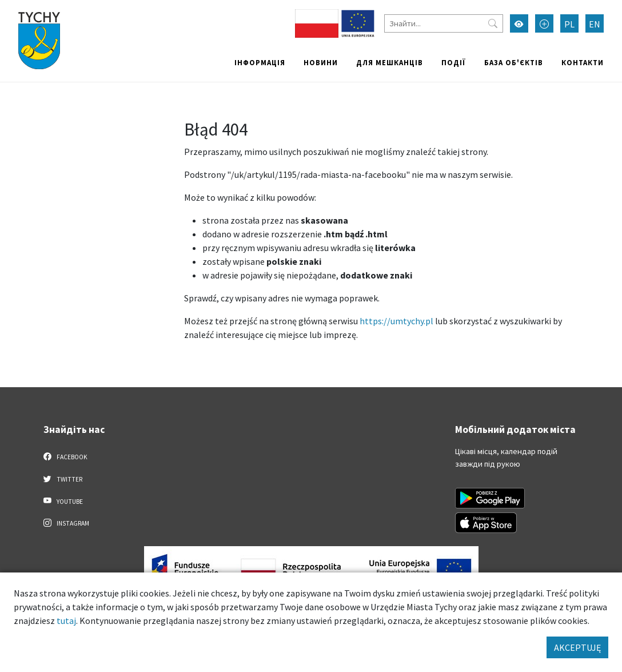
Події (454, 62)
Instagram (66, 523)
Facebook (65, 456)
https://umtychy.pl (396, 321)
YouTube (63, 501)
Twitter (63, 479)
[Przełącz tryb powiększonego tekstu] (544, 23)
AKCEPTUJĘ (577, 647)
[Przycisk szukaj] (493, 23)
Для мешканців (390, 62)
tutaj (66, 621)
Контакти (583, 62)
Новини (321, 62)
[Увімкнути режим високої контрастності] (519, 23)
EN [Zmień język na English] (595, 24)
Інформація (260, 62)
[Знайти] (444, 23)
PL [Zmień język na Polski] (569, 24)
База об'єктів (514, 62)
